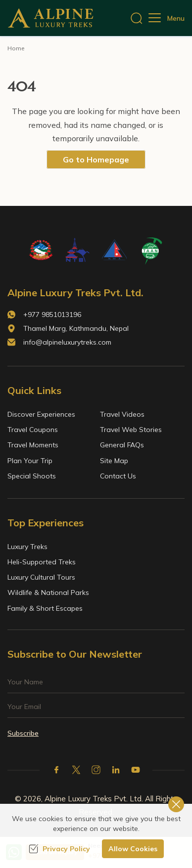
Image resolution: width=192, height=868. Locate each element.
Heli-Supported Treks (42, 562)
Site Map (114, 461)
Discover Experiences (41, 414)
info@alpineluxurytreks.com (67, 342)
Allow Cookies (133, 849)
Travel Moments (33, 445)
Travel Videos (122, 414)
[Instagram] (96, 770)
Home (16, 48)
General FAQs (122, 445)
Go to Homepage (96, 159)
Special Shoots (32, 476)
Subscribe (23, 733)
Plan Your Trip (30, 461)
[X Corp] (76, 770)
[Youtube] (136, 770)
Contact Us (118, 476)
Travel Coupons (33, 430)
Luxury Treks (27, 547)
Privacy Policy (59, 849)
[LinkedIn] (116, 770)
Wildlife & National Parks (48, 592)
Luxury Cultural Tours (41, 577)
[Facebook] (56, 770)
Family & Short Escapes (45, 608)
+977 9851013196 (52, 315)
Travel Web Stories (131, 430)
